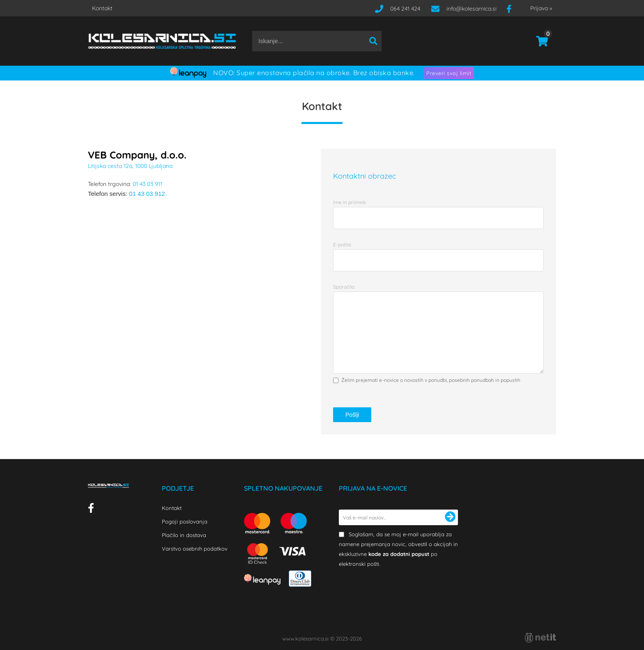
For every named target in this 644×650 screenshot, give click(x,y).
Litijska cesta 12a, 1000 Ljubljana (130, 166)
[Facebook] (512, 9)
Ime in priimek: (350, 202)
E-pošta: (342, 245)
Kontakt (102, 8)
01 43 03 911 (147, 184)
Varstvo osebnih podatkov (195, 549)
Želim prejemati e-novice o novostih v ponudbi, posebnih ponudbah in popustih (431, 380)
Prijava (541, 8)
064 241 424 (405, 9)
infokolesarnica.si (471, 9)
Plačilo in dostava (184, 535)
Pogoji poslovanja (185, 521)
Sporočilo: (344, 287)
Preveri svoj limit (449, 73)
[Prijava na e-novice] (450, 517)
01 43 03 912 (147, 194)
